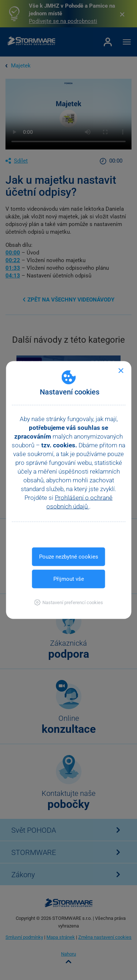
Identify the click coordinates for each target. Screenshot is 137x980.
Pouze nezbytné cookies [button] (69, 557)
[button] (68, 602)
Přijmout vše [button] (69, 579)
